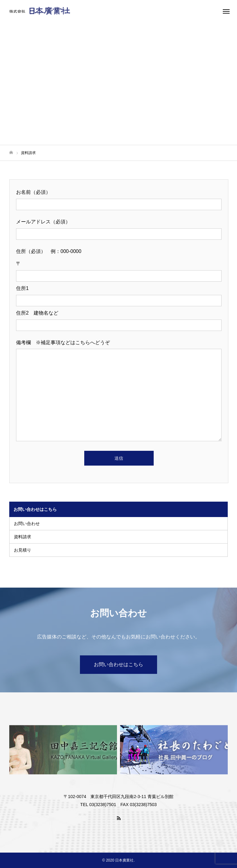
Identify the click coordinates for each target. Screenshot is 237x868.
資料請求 (23, 537)
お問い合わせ (27, 524)
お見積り (23, 550)
